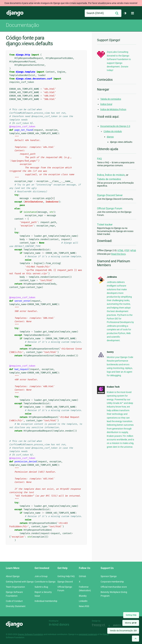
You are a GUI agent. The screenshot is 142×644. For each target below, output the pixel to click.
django (110, 137)
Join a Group (41, 576)
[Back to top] (136, 639)
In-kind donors (59, 624)
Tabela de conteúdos (111, 99)
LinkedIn (83, 601)
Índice (100, 175)
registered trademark (88, 634)
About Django (13, 576)
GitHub (82, 576)
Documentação (22, 25)
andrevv (121, 625)
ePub (133, 250)
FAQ (99, 159)
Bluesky (83, 596)
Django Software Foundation (31, 634)
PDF (127, 250)
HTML (121, 250)
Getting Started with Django (20, 582)
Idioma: (131, 623)
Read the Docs (118, 254)
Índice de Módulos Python (113, 109)
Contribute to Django (45, 582)
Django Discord (65, 582)
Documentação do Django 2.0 (115, 126)
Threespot (99, 625)
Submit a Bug (41, 587)
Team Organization (15, 587)
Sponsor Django (109, 576)
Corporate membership (112, 582)
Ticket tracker (105, 225)
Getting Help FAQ (66, 576)
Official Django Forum (110, 208)
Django (15, 13)
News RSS (84, 606)
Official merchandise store (114, 587)
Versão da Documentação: (123, 631)
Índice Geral (106, 104)
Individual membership (46, 601)
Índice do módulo (115, 175)
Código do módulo (113, 131)
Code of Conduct (14, 601)
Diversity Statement (16, 606)
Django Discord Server (110, 195)
